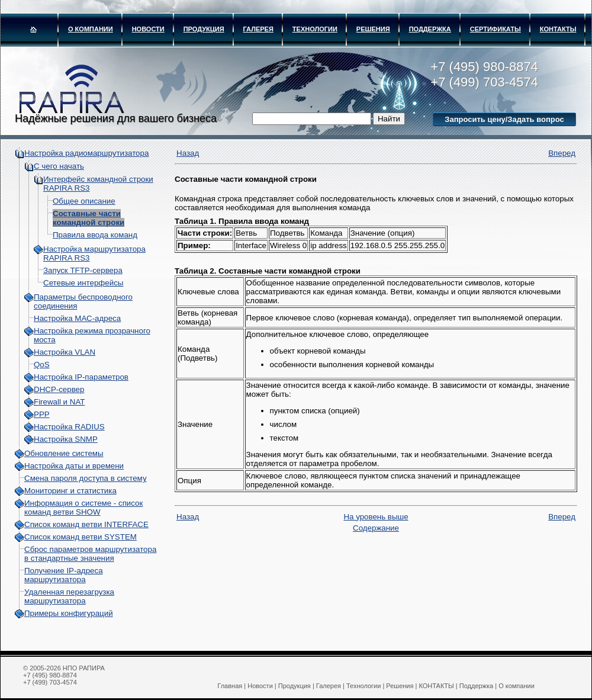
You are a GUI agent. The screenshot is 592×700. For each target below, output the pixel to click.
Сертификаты (496, 29)
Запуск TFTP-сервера (83, 270)
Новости (148, 29)
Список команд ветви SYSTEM (81, 537)
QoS (42, 365)
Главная (230, 686)
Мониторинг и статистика (70, 491)
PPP (42, 414)
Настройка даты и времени (74, 466)
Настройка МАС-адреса (77, 318)
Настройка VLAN (65, 352)
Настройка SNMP (66, 439)
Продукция (204, 29)
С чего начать (59, 166)
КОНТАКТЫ (558, 29)
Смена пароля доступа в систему (86, 478)
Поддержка (430, 29)
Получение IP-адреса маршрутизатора (64, 575)
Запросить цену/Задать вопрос (504, 119)
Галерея (258, 29)
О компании (91, 29)
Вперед (562, 153)
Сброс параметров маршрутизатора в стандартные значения (90, 554)
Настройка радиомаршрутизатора (86, 153)
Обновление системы (64, 453)
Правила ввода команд (95, 235)
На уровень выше (376, 517)
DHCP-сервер (59, 389)
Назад (188, 153)
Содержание (376, 528)
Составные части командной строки (89, 218)
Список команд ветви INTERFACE (86, 524)
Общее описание (84, 201)
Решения (373, 29)
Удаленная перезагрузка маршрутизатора (69, 596)
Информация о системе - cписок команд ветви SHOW (83, 508)
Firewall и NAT (59, 402)
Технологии (315, 29)
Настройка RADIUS (69, 427)
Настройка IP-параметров (81, 377)
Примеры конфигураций (69, 613)
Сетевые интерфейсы (83, 283)
